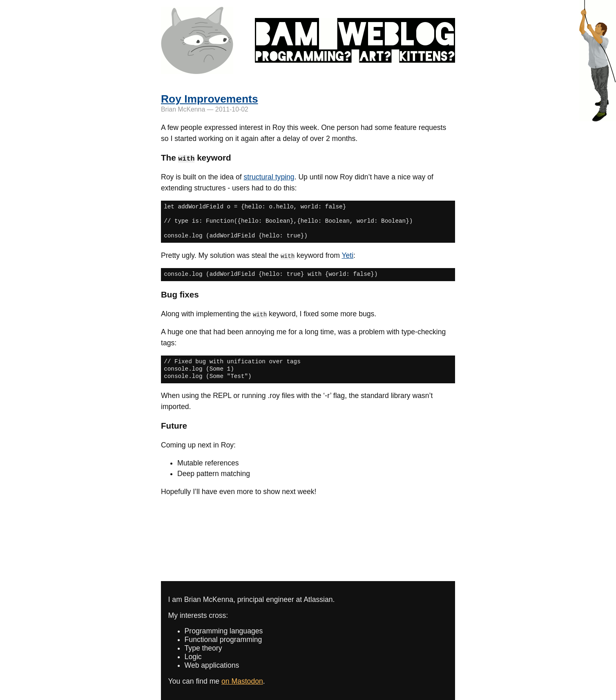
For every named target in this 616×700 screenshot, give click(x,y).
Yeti (347, 255)
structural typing (269, 177)
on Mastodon (242, 681)
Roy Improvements (210, 99)
